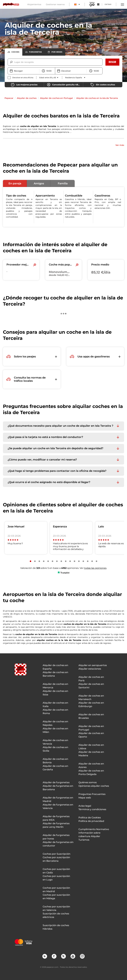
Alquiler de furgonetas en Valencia (58, 806)
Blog (45, 956)
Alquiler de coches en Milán (55, 730)
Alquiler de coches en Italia (55, 705)
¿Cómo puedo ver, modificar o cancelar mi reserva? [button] (42, 460)
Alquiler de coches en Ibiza (55, 693)
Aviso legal (85, 806)
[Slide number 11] (74, 561)
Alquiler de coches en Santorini (91, 686)
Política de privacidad (91, 821)
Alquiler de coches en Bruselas (91, 716)
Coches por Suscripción (57, 854)
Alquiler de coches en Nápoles (55, 723)
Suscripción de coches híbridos (56, 927)
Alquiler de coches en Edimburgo (91, 705)
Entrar (108, 4)
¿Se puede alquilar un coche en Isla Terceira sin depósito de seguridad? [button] (55, 448)
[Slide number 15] (92, 561)
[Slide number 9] (66, 561)
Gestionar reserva (55, 4)
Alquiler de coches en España (55, 667)
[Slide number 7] (57, 561)
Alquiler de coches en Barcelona (55, 674)
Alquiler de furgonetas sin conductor (58, 844)
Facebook (54, 956)
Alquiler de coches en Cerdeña (55, 768)
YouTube (73, 956)
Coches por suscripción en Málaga (56, 897)
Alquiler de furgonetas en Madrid (58, 799)
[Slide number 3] (39, 561)
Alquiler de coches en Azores (91, 765)
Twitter (63, 956)
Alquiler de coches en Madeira (91, 754)
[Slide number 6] (53, 561)
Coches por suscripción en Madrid (56, 890)
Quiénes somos (88, 782)
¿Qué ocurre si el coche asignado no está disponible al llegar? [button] (49, 482)
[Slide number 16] (96, 561)
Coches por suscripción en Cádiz (56, 871)
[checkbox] (20, 78)
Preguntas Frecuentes (92, 794)
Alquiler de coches (27, 98)
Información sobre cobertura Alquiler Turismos (89, 836)
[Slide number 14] (88, 561)
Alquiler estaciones (90, 669)
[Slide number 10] (70, 561)
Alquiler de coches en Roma (55, 712)
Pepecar (9, 98)
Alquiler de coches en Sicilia (55, 749)
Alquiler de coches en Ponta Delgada (91, 772)
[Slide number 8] (61, 561)
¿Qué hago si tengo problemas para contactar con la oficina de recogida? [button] (57, 471)
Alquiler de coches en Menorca (55, 686)
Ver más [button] (120, 145)
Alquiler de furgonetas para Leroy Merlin (56, 825)
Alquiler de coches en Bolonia (55, 761)
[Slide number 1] (31, 561)
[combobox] (15, 62)
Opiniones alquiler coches (94, 786)
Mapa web (85, 798)
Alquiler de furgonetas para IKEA (56, 818)
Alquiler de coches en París (91, 679)
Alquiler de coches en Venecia (55, 742)
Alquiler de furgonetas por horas (56, 837)
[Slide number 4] (44, 561)
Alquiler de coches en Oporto (91, 735)
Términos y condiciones (92, 809)
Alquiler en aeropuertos (93, 665)
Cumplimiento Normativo (94, 829)
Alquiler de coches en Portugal (56, 98)
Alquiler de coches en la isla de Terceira (97, 98)
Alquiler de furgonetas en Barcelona (58, 788)
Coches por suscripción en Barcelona (56, 859)
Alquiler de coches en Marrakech (91, 697)
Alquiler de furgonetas (56, 782)
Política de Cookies (90, 818)
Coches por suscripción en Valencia (56, 908)
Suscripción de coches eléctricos (56, 915)
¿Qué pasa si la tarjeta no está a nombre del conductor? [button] (45, 437)
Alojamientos (34, 4)
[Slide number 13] (83, 561)
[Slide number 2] (35, 561)
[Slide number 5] (48, 561)
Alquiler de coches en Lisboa (91, 747)
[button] (15, 183)
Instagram (82, 956)
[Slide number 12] (79, 561)
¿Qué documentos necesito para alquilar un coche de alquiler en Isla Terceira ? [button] (60, 426)
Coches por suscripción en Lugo (56, 878)
